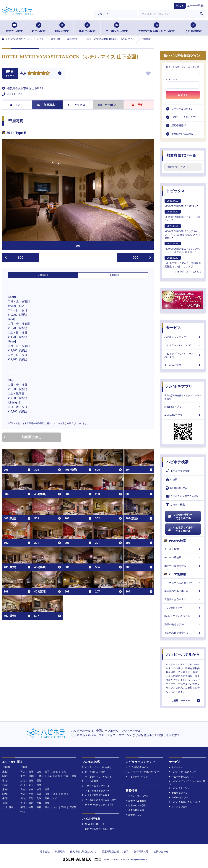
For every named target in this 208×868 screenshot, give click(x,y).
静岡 (39, 789)
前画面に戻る (23, 437)
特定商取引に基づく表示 (115, 852)
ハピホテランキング (183, 337)
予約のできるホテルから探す (156, 28)
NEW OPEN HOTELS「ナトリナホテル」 (183, 216)
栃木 (58, 776)
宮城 (55, 772)
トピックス (175, 191)
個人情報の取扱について (83, 852)
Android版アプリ (183, 415)
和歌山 (65, 794)
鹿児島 (73, 807)
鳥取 (39, 798)
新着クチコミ (134, 815)
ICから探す (62, 28)
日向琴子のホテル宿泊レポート (99, 829)
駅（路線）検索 (177, 488)
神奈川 (32, 776)
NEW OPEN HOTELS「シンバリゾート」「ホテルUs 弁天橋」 (183, 248)
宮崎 (64, 807)
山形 (39, 772)
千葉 (49, 776)
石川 (23, 785)
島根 (47, 798)
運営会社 (45, 852)
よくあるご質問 (183, 365)
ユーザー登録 (195, 6)
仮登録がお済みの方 (182, 134)
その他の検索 (193, 28)
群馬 (74, 776)
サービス (174, 328)
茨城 (66, 776)
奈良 (55, 794)
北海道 (24, 767)
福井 (39, 785)
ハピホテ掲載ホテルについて (185, 802)
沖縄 (23, 812)
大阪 (23, 794)
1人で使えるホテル (183, 608)
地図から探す (87, 28)
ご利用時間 (113, 275)
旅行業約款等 (141, 852)
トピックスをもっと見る (188, 272)
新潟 (23, 781)
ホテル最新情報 (135, 810)
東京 (23, 776)
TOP (15, 105)
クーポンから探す (117, 28)
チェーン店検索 (183, 557)
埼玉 (41, 776)
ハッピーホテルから (183, 654)
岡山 (23, 798)
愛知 (23, 789)
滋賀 (47, 794)
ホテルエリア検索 (178, 471)
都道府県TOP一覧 (181, 156)
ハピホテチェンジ (179, 788)
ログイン (183, 95)
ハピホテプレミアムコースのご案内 (183, 355)
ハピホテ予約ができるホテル (180, 517)
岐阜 (31, 789)
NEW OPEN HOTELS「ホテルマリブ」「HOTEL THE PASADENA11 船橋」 (183, 232)
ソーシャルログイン (182, 109)
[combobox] (168, 14)
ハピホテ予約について (181, 777)
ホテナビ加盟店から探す (96, 795)
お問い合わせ (161, 852)
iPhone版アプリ (183, 407)
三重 (47, 789)
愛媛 (39, 803)
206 (14, 257)
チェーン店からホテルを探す (98, 805)
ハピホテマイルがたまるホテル (181, 529)
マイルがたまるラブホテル (97, 791)
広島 (31, 798)
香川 (23, 803)
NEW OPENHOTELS (93, 824)
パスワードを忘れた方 (183, 117)
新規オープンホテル (137, 796)
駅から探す (39, 28)
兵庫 (31, 794)
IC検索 (172, 480)
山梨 (31, 781)
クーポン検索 (183, 549)
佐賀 (31, 807)
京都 (39, 794)
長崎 (39, 807)
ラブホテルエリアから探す (183, 496)
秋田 (31, 772)
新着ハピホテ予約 (136, 805)
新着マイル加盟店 (136, 801)
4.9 (23, 74)
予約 (138, 105)
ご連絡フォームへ (181, 700)
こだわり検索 (175, 505)
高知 (47, 803)
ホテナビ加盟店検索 (183, 566)
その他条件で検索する (183, 633)
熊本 (47, 807)
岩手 (47, 772)
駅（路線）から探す (94, 772)
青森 (23, 772)
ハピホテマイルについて (183, 345)
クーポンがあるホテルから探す (99, 800)
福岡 (23, 807)
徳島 (31, 803)
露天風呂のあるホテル (183, 591)
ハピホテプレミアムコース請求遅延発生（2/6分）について (183, 262)
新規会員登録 (179, 125)
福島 (64, 772)
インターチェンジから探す (97, 767)
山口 (55, 798)
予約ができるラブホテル (96, 786)
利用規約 (60, 852)
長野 (39, 781)
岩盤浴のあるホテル (183, 599)
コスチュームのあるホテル (183, 583)
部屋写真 (46, 105)
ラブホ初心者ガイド (137, 767)
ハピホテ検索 (177, 462)
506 (142, 257)
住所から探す (14, 28)
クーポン (107, 105)
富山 (31, 785)
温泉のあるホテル (183, 624)
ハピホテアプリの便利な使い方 (143, 772)
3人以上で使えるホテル (183, 616)
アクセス (76, 105)
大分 (55, 807)
